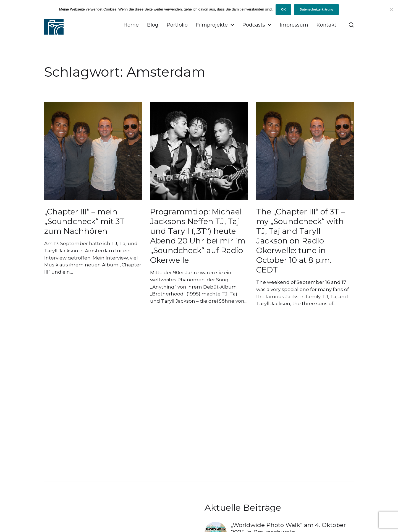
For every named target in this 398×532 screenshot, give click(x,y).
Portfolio (177, 25)
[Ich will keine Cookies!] (391, 9)
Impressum (294, 25)
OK (283, 9)
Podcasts (254, 25)
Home (131, 25)
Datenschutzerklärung (317, 9)
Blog (153, 25)
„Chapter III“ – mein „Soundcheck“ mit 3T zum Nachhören (84, 221)
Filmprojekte (212, 25)
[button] (351, 25)
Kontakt (326, 25)
